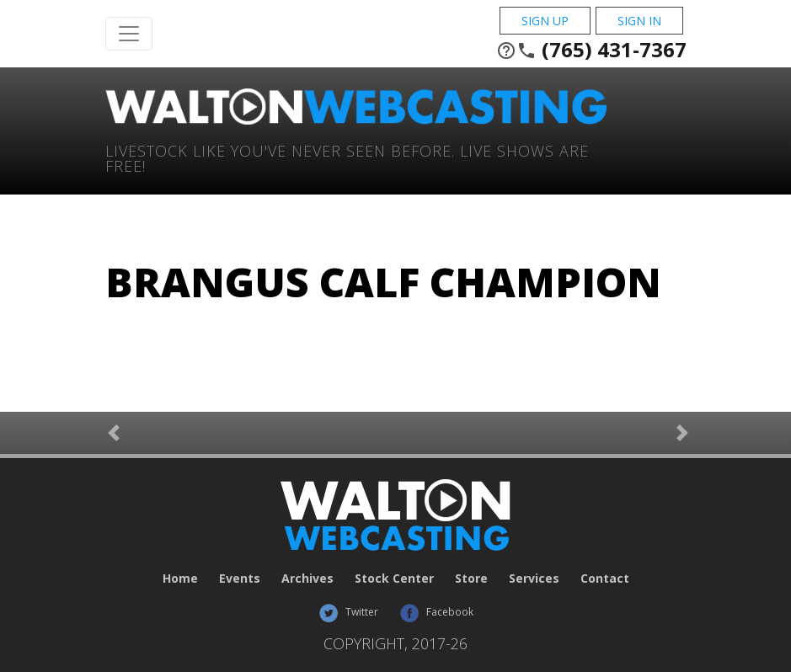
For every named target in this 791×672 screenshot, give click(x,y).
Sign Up (545, 21)
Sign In (639, 21)
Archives (307, 578)
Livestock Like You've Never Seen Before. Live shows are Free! (347, 157)
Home (180, 578)
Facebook (436, 612)
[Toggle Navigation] (129, 34)
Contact (605, 578)
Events (240, 578)
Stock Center (394, 578)
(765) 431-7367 (591, 50)
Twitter (348, 612)
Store (471, 578)
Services (534, 578)
